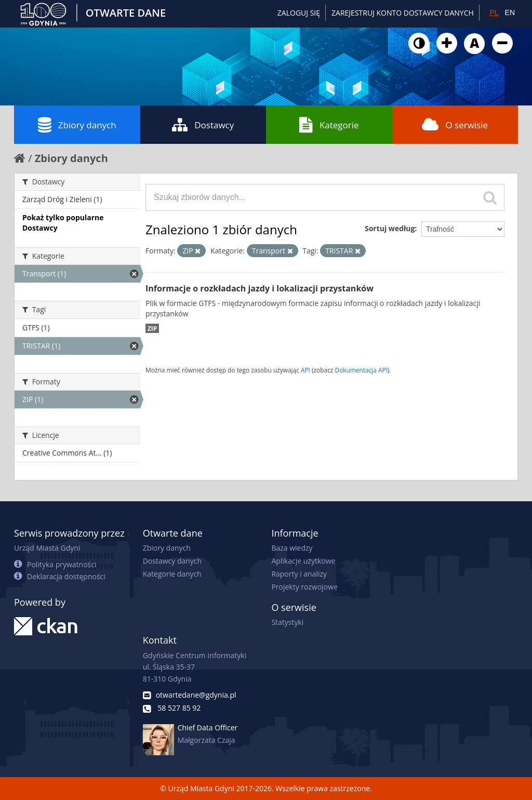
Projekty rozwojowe (304, 587)
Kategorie (329, 125)
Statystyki (287, 622)
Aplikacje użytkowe (303, 561)
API (305, 370)
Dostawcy (203, 125)
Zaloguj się (299, 13)
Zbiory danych (77, 125)
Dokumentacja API (362, 370)
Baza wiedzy (292, 548)
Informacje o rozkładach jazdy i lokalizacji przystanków (260, 288)
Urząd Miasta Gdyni (47, 548)
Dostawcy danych (172, 561)
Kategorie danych (172, 574)
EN (510, 12)
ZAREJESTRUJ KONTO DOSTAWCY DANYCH (403, 13)
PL (494, 12)
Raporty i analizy (299, 574)
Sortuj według (390, 228)
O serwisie (455, 125)
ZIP (152, 328)
